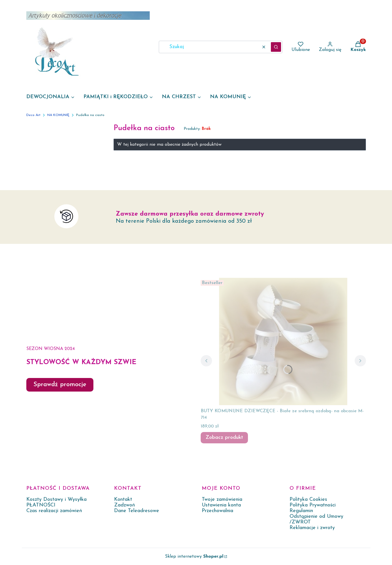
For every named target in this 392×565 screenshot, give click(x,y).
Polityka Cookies (308, 500)
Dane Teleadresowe (137, 511)
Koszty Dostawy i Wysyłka (56, 500)
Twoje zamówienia (222, 500)
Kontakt (123, 500)
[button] (276, 47)
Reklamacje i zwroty (312, 528)
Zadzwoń (125, 505)
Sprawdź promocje (60, 385)
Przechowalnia (218, 511)
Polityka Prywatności (313, 505)
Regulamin (301, 511)
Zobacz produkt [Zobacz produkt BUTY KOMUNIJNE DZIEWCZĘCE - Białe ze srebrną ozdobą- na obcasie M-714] (224, 438)
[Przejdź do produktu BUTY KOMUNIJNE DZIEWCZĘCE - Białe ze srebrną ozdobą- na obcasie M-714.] (283, 341)
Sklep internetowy (194, 557)
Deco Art (33, 115)
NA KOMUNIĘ (58, 115)
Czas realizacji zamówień (54, 511)
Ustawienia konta (221, 505)
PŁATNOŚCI (41, 505)
